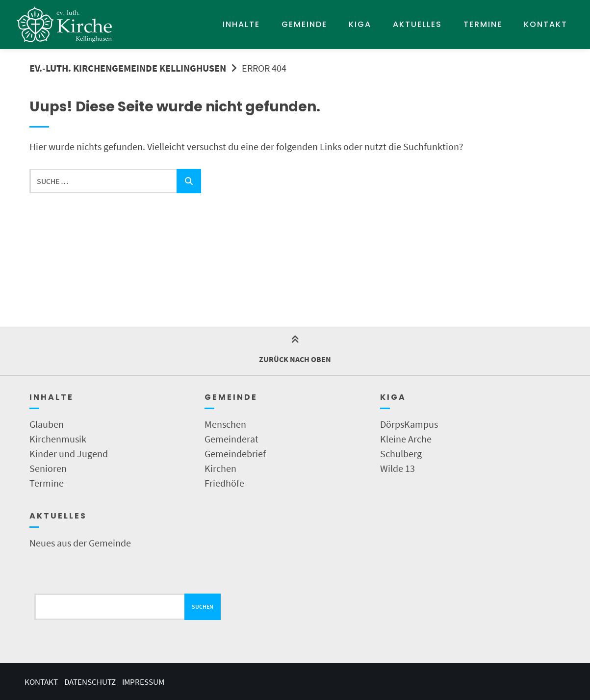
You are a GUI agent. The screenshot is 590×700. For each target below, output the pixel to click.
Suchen (203, 607)
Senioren (48, 468)
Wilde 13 (398, 468)
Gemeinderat (231, 439)
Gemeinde (304, 24)
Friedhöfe (224, 483)
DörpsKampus (409, 424)
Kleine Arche (406, 439)
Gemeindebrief (235, 454)
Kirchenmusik (58, 439)
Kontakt (546, 24)
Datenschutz (90, 682)
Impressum (143, 682)
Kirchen (220, 468)
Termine (483, 24)
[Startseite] (65, 25)
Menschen (225, 424)
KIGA (360, 24)
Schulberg (401, 454)
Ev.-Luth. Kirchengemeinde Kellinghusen (128, 68)
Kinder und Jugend (69, 454)
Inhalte (241, 24)
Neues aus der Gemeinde (80, 543)
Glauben (47, 424)
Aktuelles (417, 24)
